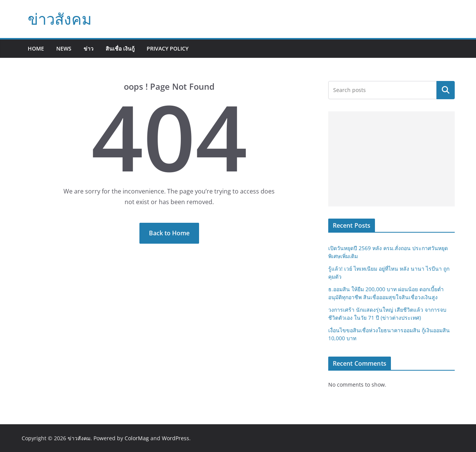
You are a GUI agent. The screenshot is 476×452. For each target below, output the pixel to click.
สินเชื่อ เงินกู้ (120, 48)
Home (36, 48)
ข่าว (89, 48)
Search (446, 90)
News (64, 48)
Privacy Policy (168, 48)
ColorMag (137, 438)
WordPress (176, 438)
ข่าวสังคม (60, 19)
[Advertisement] (391, 159)
